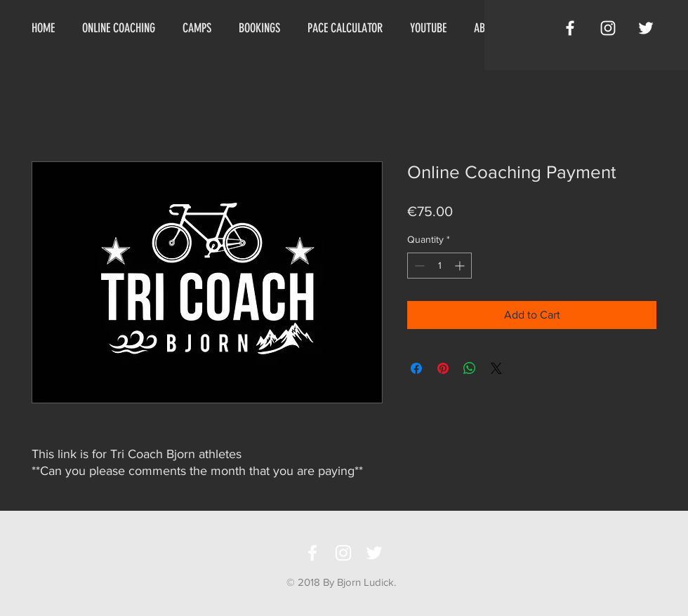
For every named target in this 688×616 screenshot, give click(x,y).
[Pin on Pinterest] (443, 368)
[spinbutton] (439, 266)
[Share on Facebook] (416, 368)
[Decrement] (418, 266)
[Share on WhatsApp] (470, 368)
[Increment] (461, 266)
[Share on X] (496, 368)
